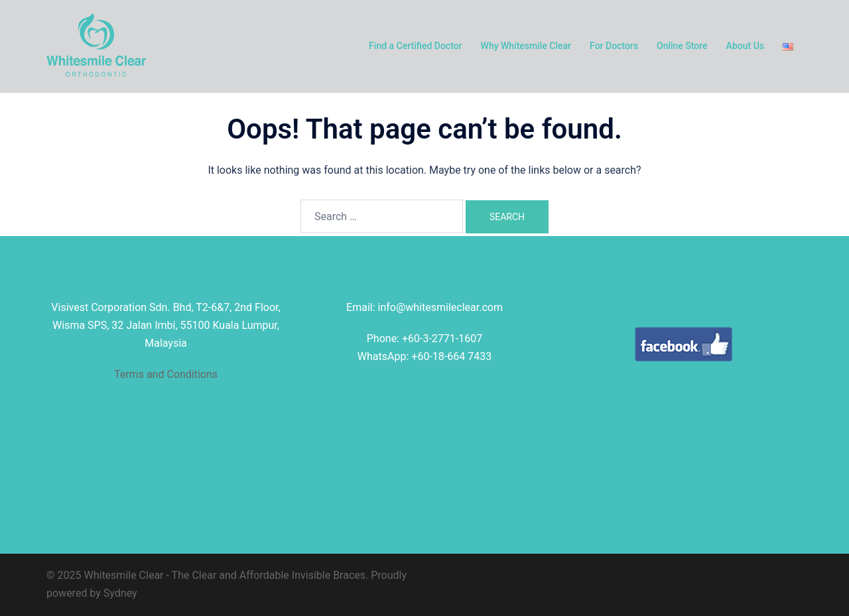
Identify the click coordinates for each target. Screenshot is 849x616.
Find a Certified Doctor (415, 46)
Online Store (682, 46)
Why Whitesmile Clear (526, 46)
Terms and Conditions (166, 374)
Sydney (120, 593)
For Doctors (614, 46)
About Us (745, 46)
